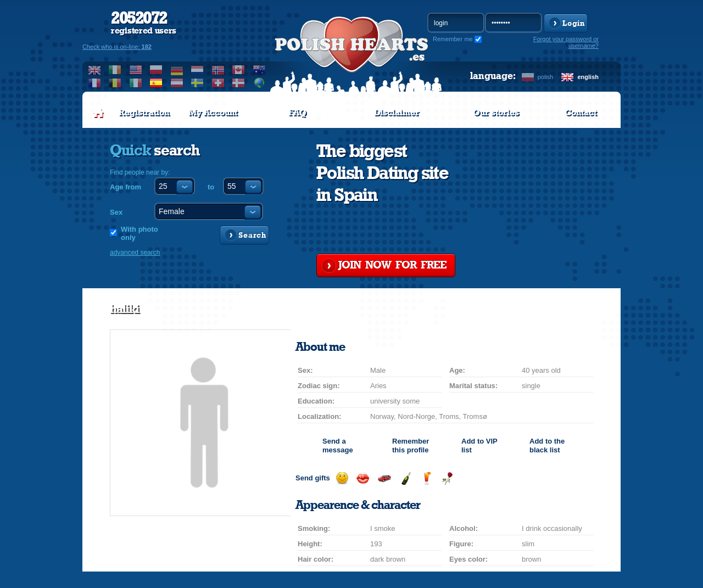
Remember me (453, 39)
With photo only (140, 233)
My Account (213, 113)
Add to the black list (547, 446)
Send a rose (447, 478)
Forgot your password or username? (566, 42)
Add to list (479, 446)
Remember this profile (411, 446)
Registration (144, 113)
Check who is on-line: (117, 47)
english (588, 77)
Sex (116, 212)
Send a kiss (363, 478)
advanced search (135, 253)
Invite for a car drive (384, 478)
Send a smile (342, 478)
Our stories (496, 113)
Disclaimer (397, 113)
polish (546, 77)
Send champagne (406, 478)
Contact (581, 113)
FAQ (297, 113)
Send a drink (426, 478)
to (211, 187)
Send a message (338, 446)
